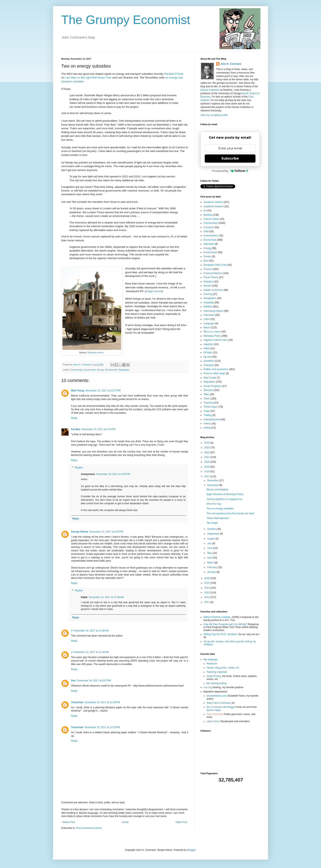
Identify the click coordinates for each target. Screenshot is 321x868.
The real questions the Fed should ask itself (230, 513)
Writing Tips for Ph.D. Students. (221, 634)
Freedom (208, 282)
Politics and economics (216, 369)
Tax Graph (212, 523)
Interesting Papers (213, 311)
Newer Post (69, 822)
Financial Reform (213, 273)
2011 (207, 602)
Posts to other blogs (214, 373)
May (210, 553)
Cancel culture (211, 219)
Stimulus (208, 390)
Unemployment (212, 419)
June (210, 548)
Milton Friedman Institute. (217, 617)
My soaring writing (216, 683)
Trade (207, 411)
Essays (207, 256)
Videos (207, 424)
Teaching (208, 403)
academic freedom (214, 206)
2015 (207, 583)
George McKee (80, 532)
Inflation (208, 307)
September (214, 534)
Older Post (181, 822)
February (212, 567)
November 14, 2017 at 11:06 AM (91, 631)
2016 (207, 578)
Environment (111, 370)
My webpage (210, 659)
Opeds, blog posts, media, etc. (223, 668)
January (212, 572)
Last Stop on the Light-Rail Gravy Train (88, 78)
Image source (154, 291)
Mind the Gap (214, 504)
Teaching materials (217, 672)
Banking (208, 215)
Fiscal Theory (211, 277)
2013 (207, 593)
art (205, 211)
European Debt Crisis (215, 265)
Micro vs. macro (212, 332)
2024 (207, 443)
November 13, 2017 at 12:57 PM (103, 391)
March (211, 563)
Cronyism (209, 227)
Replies (79, 468)
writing (207, 428)
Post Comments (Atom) (89, 828)
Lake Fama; (213, 721)
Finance (208, 269)
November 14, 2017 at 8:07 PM (94, 681)
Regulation (124, 370)
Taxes (207, 399)
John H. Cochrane (231, 64)
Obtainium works (95, 352)
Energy (100, 370)
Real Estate (210, 378)
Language (209, 323)
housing (208, 294)
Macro (207, 327)
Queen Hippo (214, 710)
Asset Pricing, (214, 676)
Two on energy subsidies (220, 509)
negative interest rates (216, 340)
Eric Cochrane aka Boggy (220, 707)
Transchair (77, 702)
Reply (74, 418)
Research (212, 664)
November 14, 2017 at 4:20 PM (113, 474)
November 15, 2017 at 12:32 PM (102, 727)
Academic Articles (213, 202)
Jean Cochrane (215, 714)
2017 (207, 476)
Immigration (210, 298)
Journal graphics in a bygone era (224, 499)
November (213, 485)
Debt (206, 231)
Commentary (77, 370)
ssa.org (207, 687)
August (211, 539)
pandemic (209, 361)
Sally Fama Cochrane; (219, 703)
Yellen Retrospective (218, 518)
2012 (207, 597)
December (213, 480)
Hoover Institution (210, 90)
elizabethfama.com (217, 696)
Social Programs (212, 386)
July (210, 543)
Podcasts (209, 365)
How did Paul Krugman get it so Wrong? (225, 624)
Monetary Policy (212, 336)
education (209, 244)
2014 (207, 588)
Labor (207, 319)
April (210, 558)
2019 (207, 467)
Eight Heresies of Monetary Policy (225, 494)
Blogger (191, 850)
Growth (207, 286)
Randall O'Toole (174, 74)
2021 (207, 457)
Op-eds (207, 357)
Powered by (230, 171)
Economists (90, 370)
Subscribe (230, 158)
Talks (206, 394)
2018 (207, 471)
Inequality (209, 303)
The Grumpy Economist (126, 20)
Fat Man (76, 429)
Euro (206, 261)
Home (125, 822)
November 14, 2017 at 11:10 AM (91, 652)
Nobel (207, 348)
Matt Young (78, 391)
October (212, 529)
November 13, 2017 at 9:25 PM (106, 532)
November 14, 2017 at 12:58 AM (106, 597)
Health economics (213, 290)
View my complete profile (214, 115)
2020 (207, 462)
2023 (207, 448)
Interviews (209, 315)
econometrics (211, 236)
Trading (208, 415)
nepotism (209, 344)
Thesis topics (211, 407)
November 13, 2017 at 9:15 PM (98, 429)
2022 (207, 452)
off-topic (208, 352)
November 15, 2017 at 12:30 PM (102, 702)
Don (73, 681)
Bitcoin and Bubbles (217, 490)
